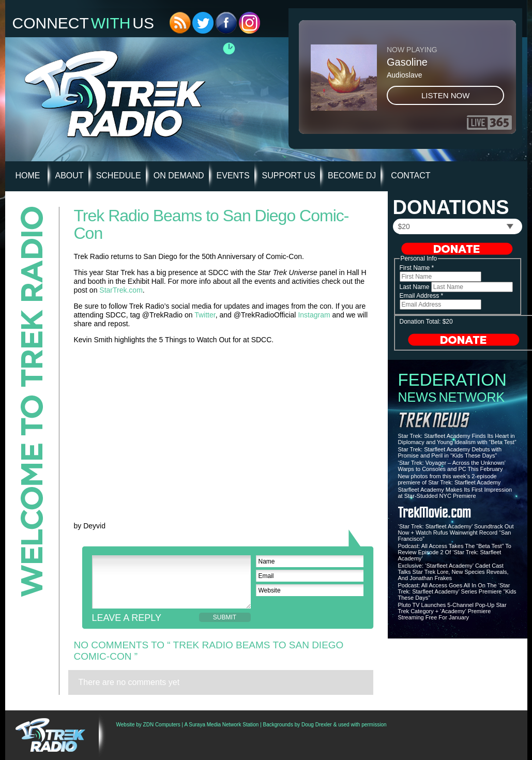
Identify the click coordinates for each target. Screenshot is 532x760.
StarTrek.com (121, 290)
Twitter (205, 315)
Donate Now (457, 249)
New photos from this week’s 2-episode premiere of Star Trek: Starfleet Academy (450, 479)
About (70, 176)
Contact (411, 176)
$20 (404, 226)
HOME (28, 176)
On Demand (179, 176)
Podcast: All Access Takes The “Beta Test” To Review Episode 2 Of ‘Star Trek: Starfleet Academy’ (455, 552)
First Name (417, 268)
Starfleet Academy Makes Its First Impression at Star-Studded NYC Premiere (455, 493)
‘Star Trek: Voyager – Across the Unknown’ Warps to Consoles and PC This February (452, 466)
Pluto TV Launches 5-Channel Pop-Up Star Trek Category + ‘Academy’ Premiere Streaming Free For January (452, 611)
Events (233, 176)
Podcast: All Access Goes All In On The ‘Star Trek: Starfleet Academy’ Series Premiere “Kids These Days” (457, 591)
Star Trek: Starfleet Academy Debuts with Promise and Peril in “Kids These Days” (450, 452)
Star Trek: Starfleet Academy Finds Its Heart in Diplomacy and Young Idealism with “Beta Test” (457, 439)
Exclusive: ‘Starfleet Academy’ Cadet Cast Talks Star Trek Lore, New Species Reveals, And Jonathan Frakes (453, 572)
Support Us (289, 176)
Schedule (119, 176)
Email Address (422, 296)
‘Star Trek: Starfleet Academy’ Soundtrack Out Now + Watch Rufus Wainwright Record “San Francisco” (456, 533)
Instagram (314, 315)
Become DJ (352, 176)
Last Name (415, 287)
